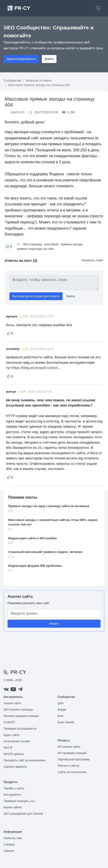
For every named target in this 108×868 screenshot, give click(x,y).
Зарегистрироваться (21, 59)
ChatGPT (9, 722)
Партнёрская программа (74, 759)
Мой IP (8, 748)
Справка (9, 845)
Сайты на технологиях (72, 772)
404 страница (32, 244)
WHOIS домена (14, 754)
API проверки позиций (72, 753)
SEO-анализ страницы (18, 710)
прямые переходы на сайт (35, 249)
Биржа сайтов (13, 807)
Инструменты (12, 795)
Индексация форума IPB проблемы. (35, 566)
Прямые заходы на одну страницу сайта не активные (49, 506)
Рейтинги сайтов (68, 766)
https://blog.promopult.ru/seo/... (36, 368)
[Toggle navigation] (98, 8)
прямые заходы (72, 244)
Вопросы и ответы (39, 80)
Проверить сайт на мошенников (24, 760)
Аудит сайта (11, 735)
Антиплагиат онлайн (17, 741)
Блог (61, 716)
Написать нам (13, 838)
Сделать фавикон (15, 767)
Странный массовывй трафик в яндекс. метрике (45, 552)
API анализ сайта (69, 747)
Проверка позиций (19, 801)
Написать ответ (92, 260)
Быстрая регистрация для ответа (36, 296)
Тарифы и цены (14, 788)
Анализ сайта (20, 596)
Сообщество (12, 80)
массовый (52, 244)
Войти (49, 59)
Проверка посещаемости (20, 729)
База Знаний (66, 722)
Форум (62, 710)
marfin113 (18, 112)
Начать (54, 624)
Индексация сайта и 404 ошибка (32, 538)
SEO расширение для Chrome (23, 814)
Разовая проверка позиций (21, 716)
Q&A (61, 703)
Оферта (9, 851)
